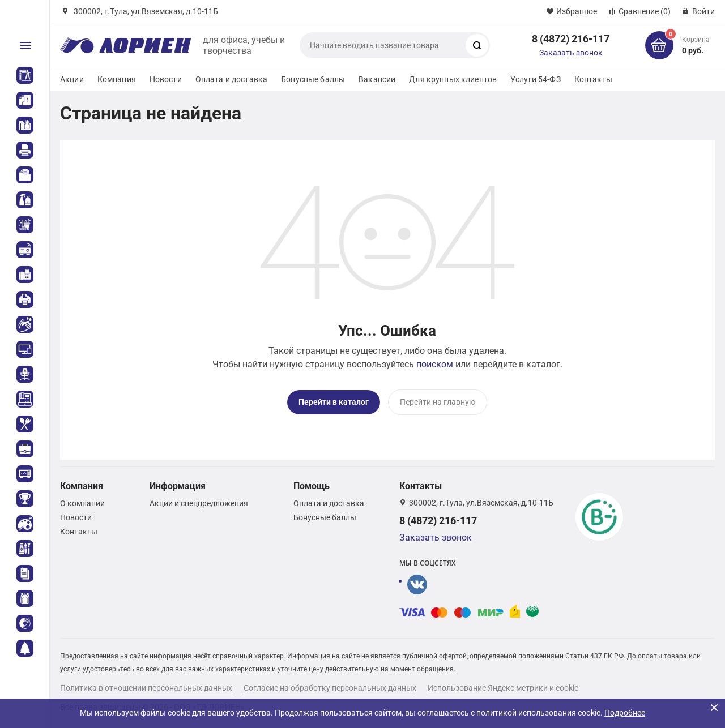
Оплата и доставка (231, 79)
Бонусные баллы (313, 79)
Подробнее (625, 713)
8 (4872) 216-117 (571, 39)
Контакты (593, 79)
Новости (166, 79)
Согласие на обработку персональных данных (330, 688)
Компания (117, 79)
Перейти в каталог (334, 402)
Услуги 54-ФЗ (536, 79)
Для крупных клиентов (453, 79)
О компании (82, 503)
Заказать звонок (571, 53)
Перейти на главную (438, 402)
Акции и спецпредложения (199, 503)
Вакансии (377, 79)
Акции (72, 79)
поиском (435, 364)
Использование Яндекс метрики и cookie (503, 688)
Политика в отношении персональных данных (146, 688)
